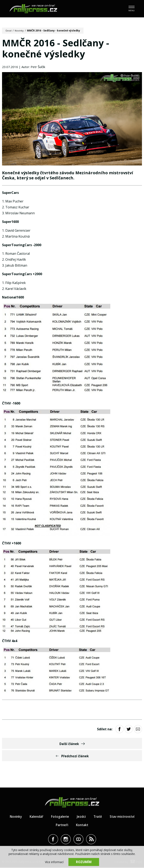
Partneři (62, 826)
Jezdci (81, 817)
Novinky (20, 31)
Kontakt (83, 826)
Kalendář (36, 817)
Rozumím (84, 862)
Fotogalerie (60, 817)
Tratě (98, 817)
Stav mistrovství (123, 817)
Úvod (9, 31)
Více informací (54, 862)
